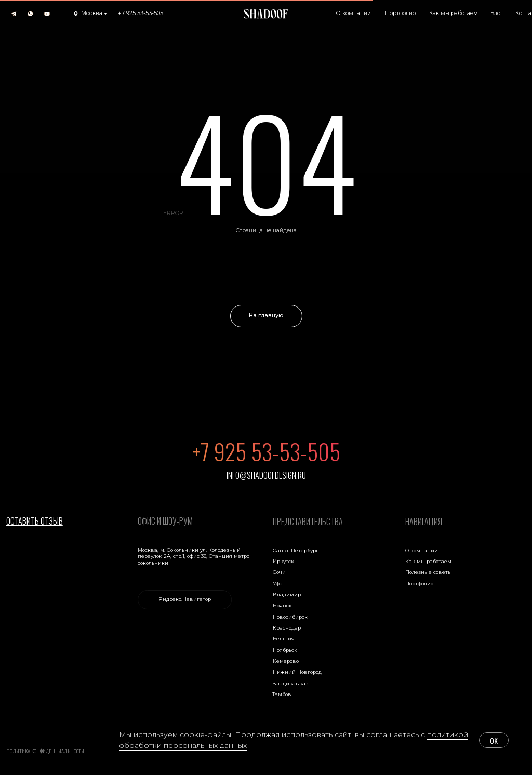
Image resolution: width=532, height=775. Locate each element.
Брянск (282, 605)
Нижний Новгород (297, 672)
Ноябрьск (285, 650)
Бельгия (284, 639)
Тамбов (282, 694)
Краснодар (287, 628)
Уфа (278, 584)
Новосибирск (290, 617)
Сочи (279, 572)
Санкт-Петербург (296, 550)
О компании (422, 550)
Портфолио (419, 584)
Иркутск (283, 561)
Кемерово (286, 661)
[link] (185, 600)
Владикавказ (290, 683)
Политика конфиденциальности (45, 751)
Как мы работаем (428, 561)
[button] (90, 14)
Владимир (287, 594)
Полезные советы (429, 572)
